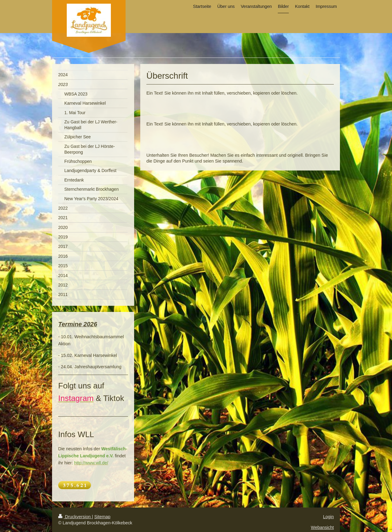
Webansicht (322, 527)
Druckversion (75, 517)
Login (328, 517)
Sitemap (102, 517)
